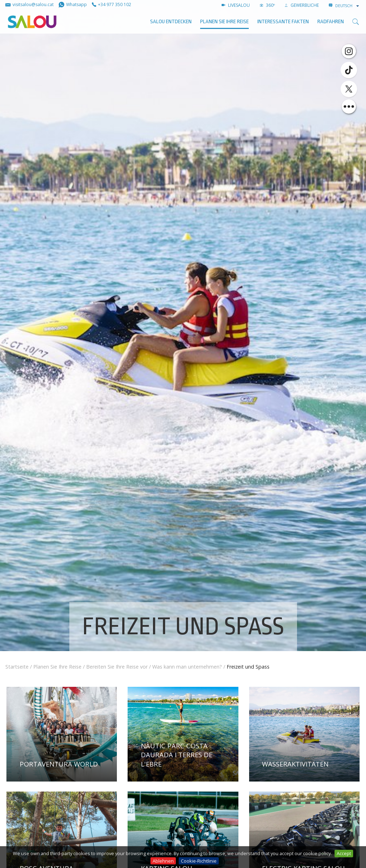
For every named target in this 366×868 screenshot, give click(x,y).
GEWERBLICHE (302, 5)
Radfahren (331, 22)
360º (267, 5)
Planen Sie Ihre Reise (224, 22)
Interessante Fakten (283, 22)
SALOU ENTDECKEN (171, 22)
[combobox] (348, 6)
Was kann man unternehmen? (187, 667)
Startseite (17, 667)
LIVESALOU (236, 5)
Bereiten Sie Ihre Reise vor (117, 667)
